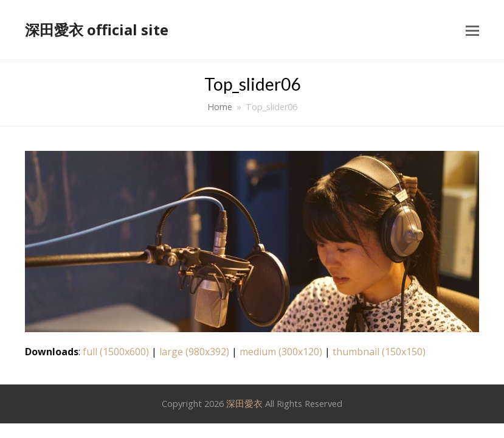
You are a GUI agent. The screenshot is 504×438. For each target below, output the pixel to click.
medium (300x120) (281, 352)
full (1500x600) (116, 352)
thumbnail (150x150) (379, 352)
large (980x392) (194, 352)
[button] (472, 30)
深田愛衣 (244, 403)
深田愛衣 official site (97, 30)
